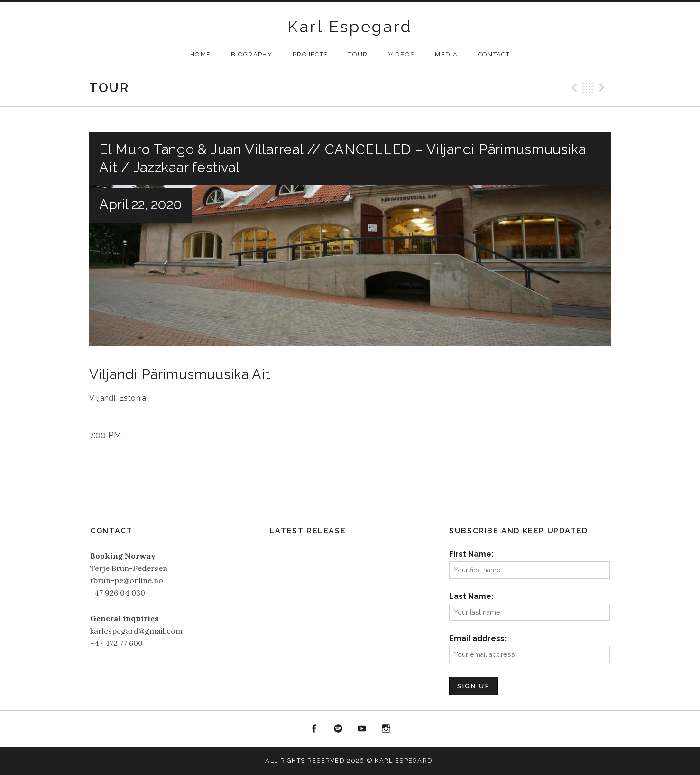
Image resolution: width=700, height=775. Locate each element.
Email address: (478, 639)
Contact (494, 54)
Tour (358, 54)
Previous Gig (573, 88)
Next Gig (603, 88)
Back (588, 88)
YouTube (362, 729)
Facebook (314, 729)
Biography (252, 54)
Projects (310, 54)
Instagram (386, 729)
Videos (402, 54)
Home (200, 54)
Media (446, 54)
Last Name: (471, 596)
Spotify (338, 729)
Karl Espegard (350, 27)
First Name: (471, 554)
